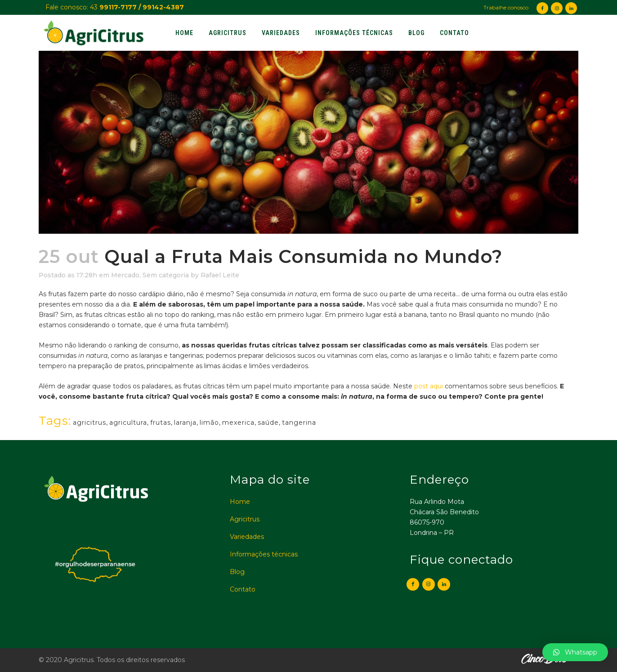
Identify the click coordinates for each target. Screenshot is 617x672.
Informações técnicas (264, 554)
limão (209, 423)
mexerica (238, 423)
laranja (185, 423)
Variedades (247, 537)
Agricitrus (245, 519)
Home (240, 502)
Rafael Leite (220, 275)
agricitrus (89, 423)
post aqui (428, 386)
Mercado (125, 275)
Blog (237, 572)
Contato (243, 589)
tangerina (299, 423)
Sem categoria (166, 275)
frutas (161, 423)
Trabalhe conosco (506, 7)
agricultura (128, 423)
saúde (268, 423)
